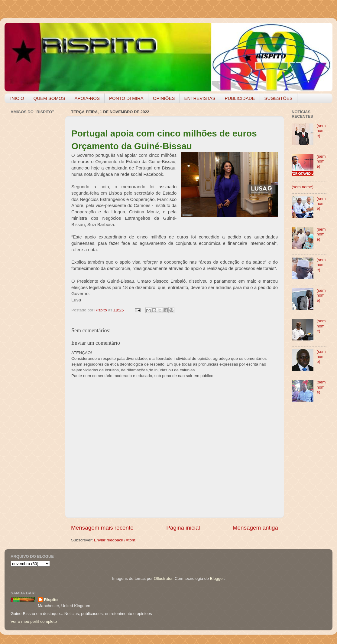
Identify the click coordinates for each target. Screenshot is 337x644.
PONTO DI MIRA (126, 98)
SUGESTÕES (279, 98)
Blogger (217, 578)
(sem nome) (321, 131)
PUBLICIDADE (240, 98)
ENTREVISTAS (200, 98)
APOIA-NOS (87, 98)
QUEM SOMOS (49, 98)
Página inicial (183, 528)
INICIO (17, 98)
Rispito (51, 600)
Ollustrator (163, 578)
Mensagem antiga (255, 528)
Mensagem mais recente (102, 528)
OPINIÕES (164, 98)
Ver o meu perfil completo (34, 621)
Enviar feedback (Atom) (115, 540)
